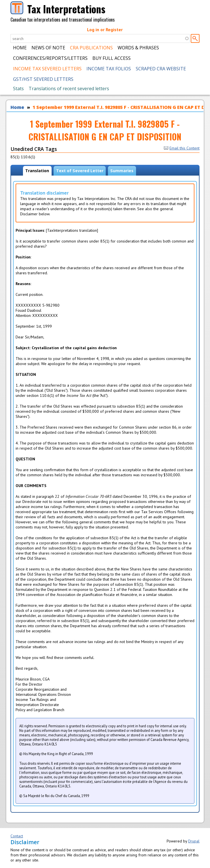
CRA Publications (91, 48)
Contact (17, 836)
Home (20, 48)
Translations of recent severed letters (69, 89)
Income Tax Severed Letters (47, 69)
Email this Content (182, 148)
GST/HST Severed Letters (43, 79)
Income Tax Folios (109, 69)
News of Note (48, 48)
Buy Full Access (112, 58)
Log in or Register (105, 30)
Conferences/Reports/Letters (50, 58)
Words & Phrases (138, 48)
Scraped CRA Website (161, 69)
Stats (18, 89)
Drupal (194, 841)
